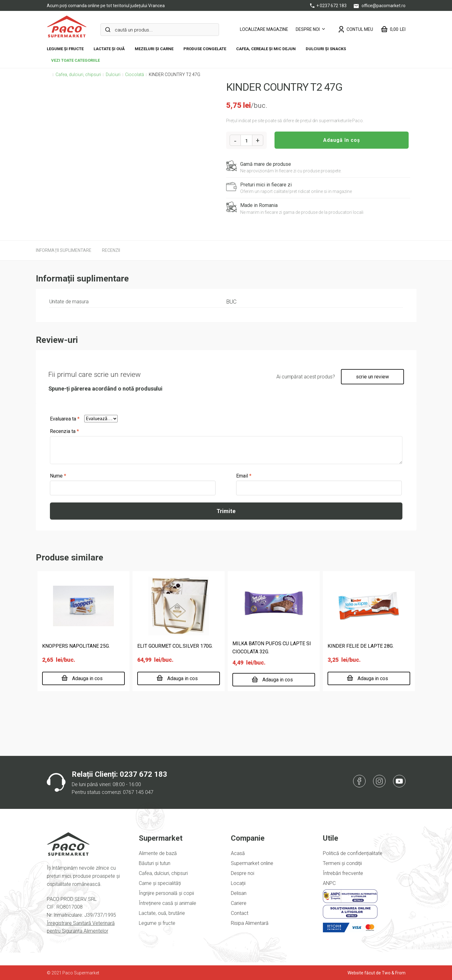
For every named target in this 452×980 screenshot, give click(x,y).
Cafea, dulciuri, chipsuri (78, 74)
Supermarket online (252, 863)
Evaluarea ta (65, 419)
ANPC (329, 883)
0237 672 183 (143, 774)
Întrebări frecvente (343, 873)
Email (244, 476)
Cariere (239, 903)
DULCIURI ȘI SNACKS (326, 49)
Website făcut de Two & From (377, 973)
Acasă (238, 853)
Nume (58, 476)
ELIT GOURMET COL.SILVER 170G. (175, 646)
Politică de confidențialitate (353, 853)
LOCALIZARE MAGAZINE (264, 29)
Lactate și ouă (109, 49)
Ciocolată (135, 74)
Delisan (239, 893)
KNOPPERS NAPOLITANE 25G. (76, 646)
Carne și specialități (160, 883)
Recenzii (111, 250)
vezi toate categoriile (75, 60)
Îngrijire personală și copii (166, 893)
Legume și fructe (65, 49)
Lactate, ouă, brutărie (162, 913)
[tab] (64, 250)
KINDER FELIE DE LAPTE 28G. (361, 646)
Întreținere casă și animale (168, 903)
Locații (238, 883)
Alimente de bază (158, 853)
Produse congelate (205, 49)
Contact (240, 913)
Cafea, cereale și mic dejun (266, 49)
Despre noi (308, 29)
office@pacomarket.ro (380, 6)
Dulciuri (113, 74)
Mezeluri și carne (154, 49)
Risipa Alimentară (250, 923)
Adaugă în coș (342, 140)
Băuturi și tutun (155, 863)
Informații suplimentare (64, 250)
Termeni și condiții (342, 863)
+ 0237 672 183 (329, 6)
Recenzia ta (64, 431)
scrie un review (372, 377)
